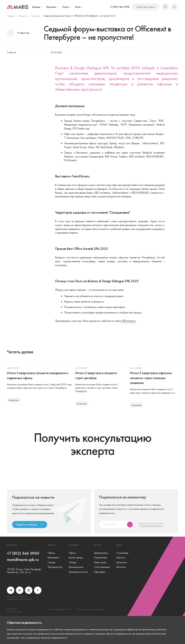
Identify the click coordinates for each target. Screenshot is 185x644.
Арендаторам (101, 553)
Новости (23, 16)
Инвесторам (100, 563)
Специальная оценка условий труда (90, 609)
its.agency (19, 612)
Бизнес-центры (76, 558)
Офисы (51, 553)
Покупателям (101, 558)
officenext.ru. (129, 321)
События (35, 16)
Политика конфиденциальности (59, 609)
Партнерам (100, 572)
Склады (51, 563)
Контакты (121, 567)
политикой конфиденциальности (151, 526)
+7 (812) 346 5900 (120, 7)
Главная (11, 16)
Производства (55, 567)
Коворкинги (53, 558)
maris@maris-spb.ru (23, 560)
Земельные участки (78, 572)
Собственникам (102, 567)
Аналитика (122, 563)
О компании (122, 553)
